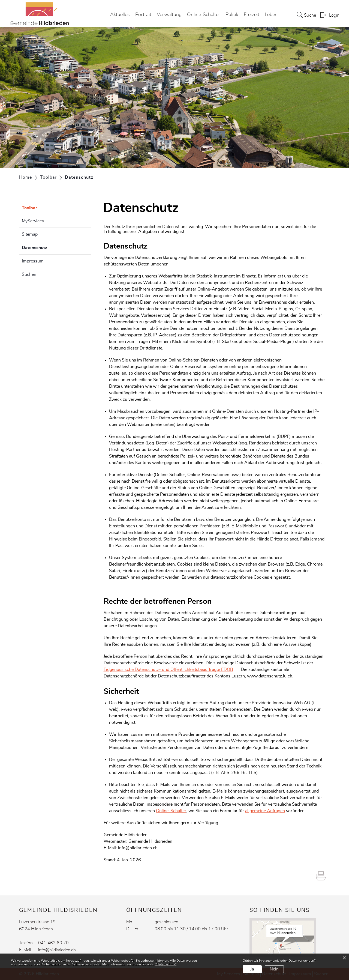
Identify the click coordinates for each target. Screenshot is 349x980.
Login (334, 15)
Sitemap (30, 234)
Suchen (29, 274)
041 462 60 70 (53, 943)
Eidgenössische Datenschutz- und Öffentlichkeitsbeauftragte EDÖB (168, 670)
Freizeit (252, 15)
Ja (252, 969)
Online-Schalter (204, 15)
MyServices (33, 221)
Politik (232, 15)
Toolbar (29, 208)
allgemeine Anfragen (265, 811)
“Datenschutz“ (166, 964)
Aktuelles (120, 15)
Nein (274, 969)
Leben (271, 15)
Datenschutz (48, 247)
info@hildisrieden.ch (57, 950)
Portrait (143, 15)
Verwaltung (169, 15)
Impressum (33, 261)
